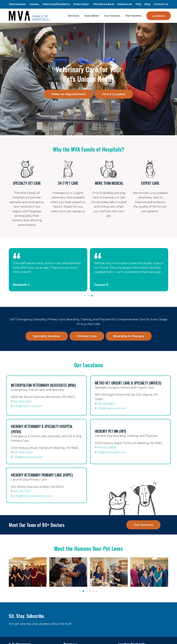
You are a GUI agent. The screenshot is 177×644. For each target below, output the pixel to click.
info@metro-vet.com (28, 406)
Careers (34, 4)
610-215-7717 (22, 491)
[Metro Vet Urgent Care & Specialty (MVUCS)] (131, 396)
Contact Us (161, 4)
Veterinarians (17, 4)
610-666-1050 (22, 402)
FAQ (138, 4)
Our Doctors (143, 525)
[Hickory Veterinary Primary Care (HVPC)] (46, 485)
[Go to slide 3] (92, 296)
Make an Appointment (69, 94)
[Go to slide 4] (90, 591)
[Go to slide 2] (88, 296)
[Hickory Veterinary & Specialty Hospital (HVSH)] (46, 442)
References (125, 4)
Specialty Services (47, 336)
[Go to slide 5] (94, 591)
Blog (147, 4)
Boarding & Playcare (129, 336)
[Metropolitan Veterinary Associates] (46, 396)
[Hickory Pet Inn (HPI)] (131, 442)
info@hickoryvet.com (28, 457)
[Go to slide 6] (97, 591)
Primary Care (87, 336)
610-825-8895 (107, 448)
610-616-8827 (107, 404)
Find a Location (114, 94)
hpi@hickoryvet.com (112, 452)
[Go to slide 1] (85, 296)
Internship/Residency (56, 4)
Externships (81, 4)
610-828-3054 (23, 452)
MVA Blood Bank (104, 4)
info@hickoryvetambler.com (33, 496)
